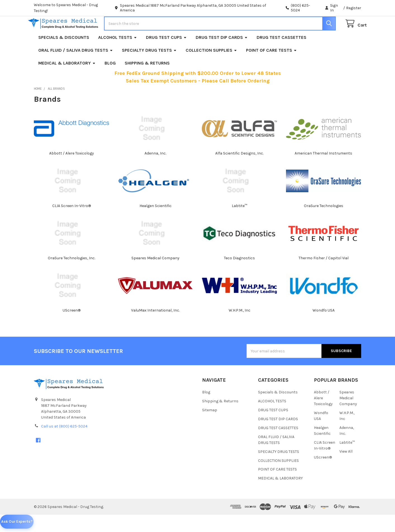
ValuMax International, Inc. (155, 327)
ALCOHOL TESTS (118, 54)
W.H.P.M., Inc (240, 327)
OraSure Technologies (324, 223)
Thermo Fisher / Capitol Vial (324, 275)
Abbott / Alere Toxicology (72, 171)
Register (354, 8)
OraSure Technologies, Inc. (72, 275)
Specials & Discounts (64, 54)
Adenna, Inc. (155, 171)
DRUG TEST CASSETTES (282, 54)
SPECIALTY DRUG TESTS (149, 67)
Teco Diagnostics (239, 275)
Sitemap (210, 427)
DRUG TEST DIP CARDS (222, 54)
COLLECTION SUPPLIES (211, 67)
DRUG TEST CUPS (166, 54)
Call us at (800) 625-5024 (64, 443)
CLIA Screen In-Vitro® (72, 223)
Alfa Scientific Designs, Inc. (239, 171)
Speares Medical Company (155, 275)
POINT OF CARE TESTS (271, 67)
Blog (110, 80)
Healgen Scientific (156, 223)
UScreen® (72, 327)
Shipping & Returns (147, 80)
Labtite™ (239, 223)
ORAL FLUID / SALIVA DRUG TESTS (76, 67)
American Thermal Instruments (323, 171)
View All (346, 468)
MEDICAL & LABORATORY (67, 80)
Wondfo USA (324, 327)
